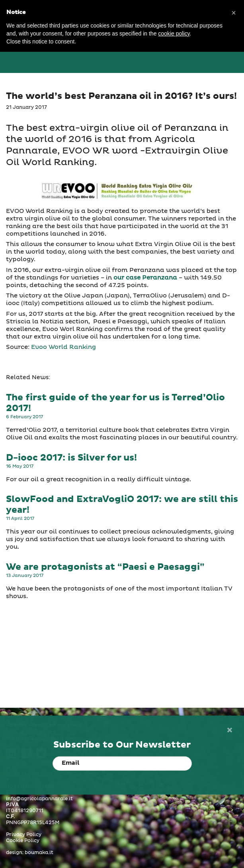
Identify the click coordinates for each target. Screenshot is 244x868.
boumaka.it (39, 853)
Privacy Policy (24, 835)
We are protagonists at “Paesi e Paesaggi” (105, 567)
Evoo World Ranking (63, 347)
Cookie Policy (23, 841)
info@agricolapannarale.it (39, 799)
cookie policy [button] (174, 33)
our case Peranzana (145, 278)
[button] (234, 13)
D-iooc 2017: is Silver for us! (71, 458)
